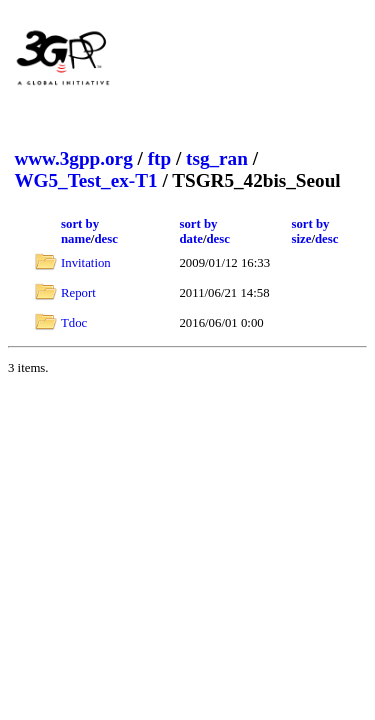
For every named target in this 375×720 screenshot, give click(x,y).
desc (105, 239)
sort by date (198, 231)
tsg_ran (217, 158)
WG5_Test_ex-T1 (85, 180)
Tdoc (74, 323)
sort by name (80, 231)
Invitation (86, 263)
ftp (159, 158)
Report (78, 293)
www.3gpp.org (73, 158)
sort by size (310, 231)
